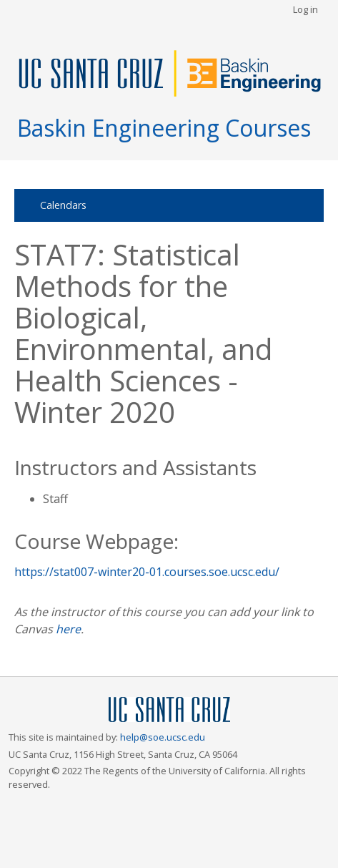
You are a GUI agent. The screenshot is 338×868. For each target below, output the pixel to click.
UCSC (169, 710)
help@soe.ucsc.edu (163, 737)
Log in (305, 9)
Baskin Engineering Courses (164, 128)
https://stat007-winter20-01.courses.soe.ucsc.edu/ (147, 572)
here (68, 629)
